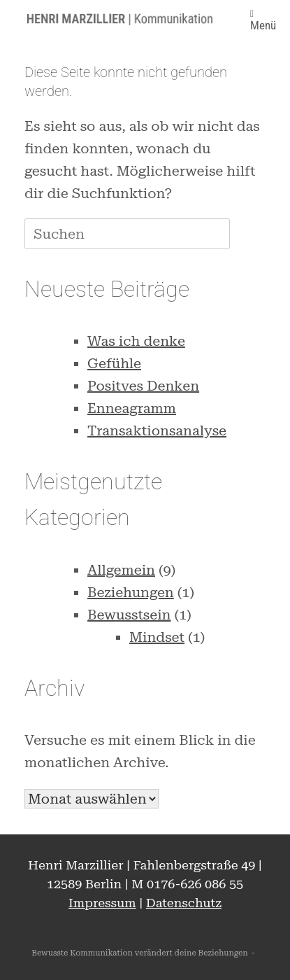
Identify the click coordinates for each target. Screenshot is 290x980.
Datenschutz (184, 903)
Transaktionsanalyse (157, 430)
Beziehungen (131, 592)
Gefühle (114, 363)
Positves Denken (143, 386)
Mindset (157, 637)
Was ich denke (136, 341)
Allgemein (121, 570)
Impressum (102, 903)
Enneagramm (132, 408)
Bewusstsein (129, 615)
